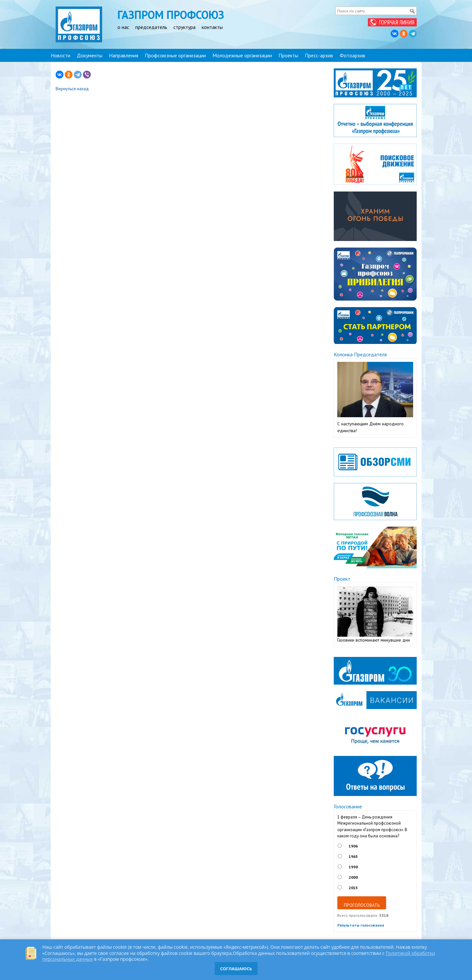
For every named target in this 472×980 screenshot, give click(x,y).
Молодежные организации (242, 55)
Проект (342, 579)
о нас (123, 27)
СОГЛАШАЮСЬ (236, 969)
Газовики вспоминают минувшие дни (374, 640)
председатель (151, 27)
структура (184, 27)
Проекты (288, 55)
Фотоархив (352, 55)
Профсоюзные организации (175, 55)
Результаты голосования (361, 925)
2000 (353, 877)
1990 (353, 867)
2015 (353, 888)
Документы (90, 55)
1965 (353, 856)
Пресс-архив (319, 55)
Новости (61, 55)
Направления (124, 55)
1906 (353, 846)
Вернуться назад (72, 89)
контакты (212, 27)
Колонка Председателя (360, 354)
